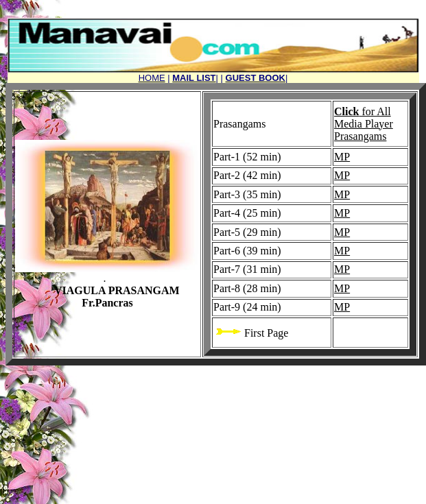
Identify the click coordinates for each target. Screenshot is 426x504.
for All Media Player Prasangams (364, 124)
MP (342, 157)
